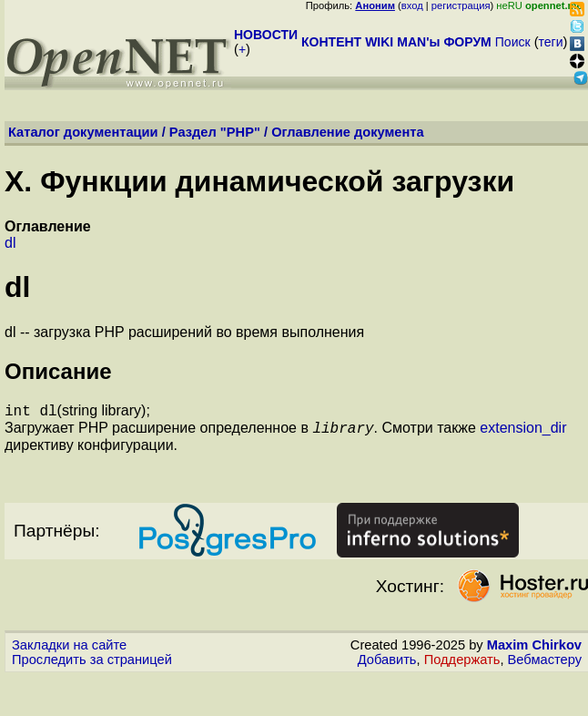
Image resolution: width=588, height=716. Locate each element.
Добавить (387, 665)
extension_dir (523, 433)
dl (10, 243)
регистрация (461, 5)
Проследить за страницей (92, 665)
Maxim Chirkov (534, 650)
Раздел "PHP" (215, 132)
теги (551, 42)
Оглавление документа (348, 132)
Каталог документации (83, 132)
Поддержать (462, 665)
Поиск (513, 42)
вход (412, 5)
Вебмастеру (545, 665)
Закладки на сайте (69, 650)
